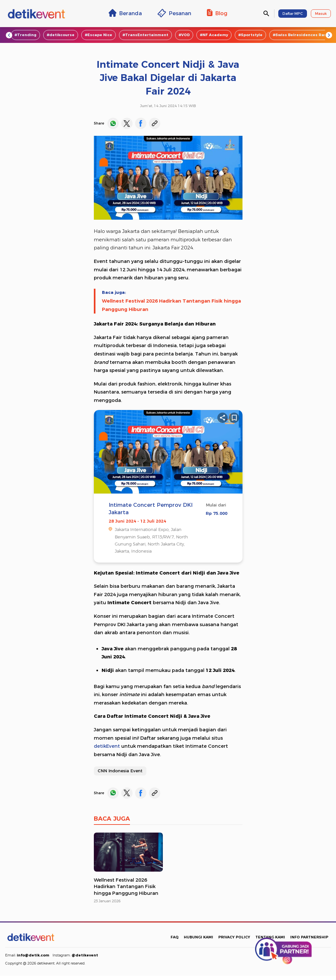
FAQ (175, 937)
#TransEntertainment (145, 35)
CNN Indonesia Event (120, 771)
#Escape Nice (99, 35)
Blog (217, 13)
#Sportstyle (250, 35)
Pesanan (174, 13)
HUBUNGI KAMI (198, 937)
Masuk (321, 14)
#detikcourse (61, 35)
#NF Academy (214, 35)
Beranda (125, 13)
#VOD (184, 35)
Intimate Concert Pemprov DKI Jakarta (151, 509)
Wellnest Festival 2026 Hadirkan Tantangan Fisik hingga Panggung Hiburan (171, 305)
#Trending (25, 35)
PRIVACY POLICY (234, 937)
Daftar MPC (293, 14)
